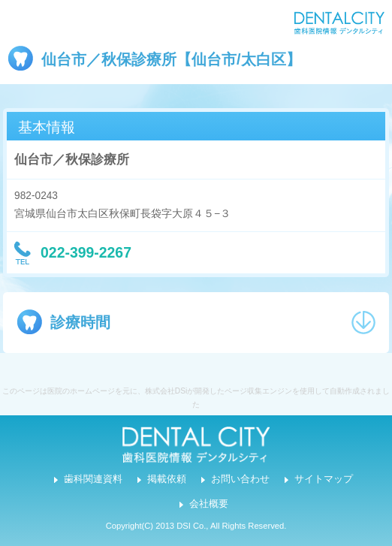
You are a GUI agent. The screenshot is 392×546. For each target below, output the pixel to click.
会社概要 (209, 504)
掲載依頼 (167, 479)
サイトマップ (324, 479)
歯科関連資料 (93, 479)
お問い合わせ (240, 479)
